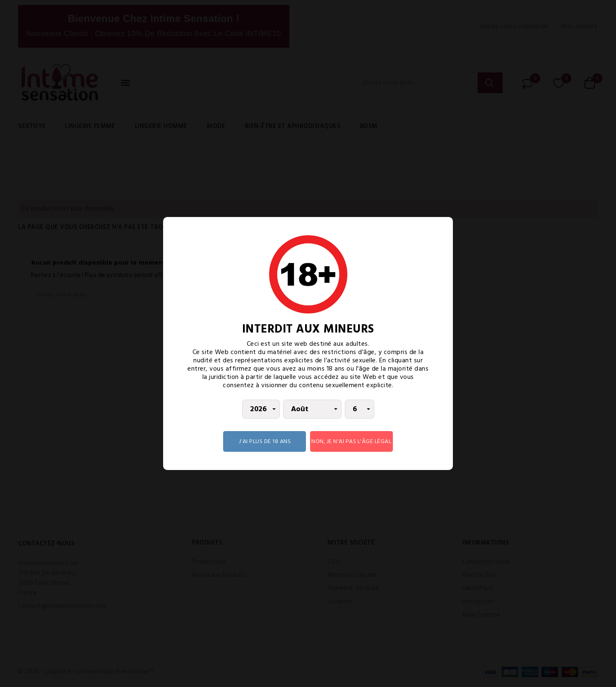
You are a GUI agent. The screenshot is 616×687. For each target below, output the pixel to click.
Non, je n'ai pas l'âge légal (351, 441)
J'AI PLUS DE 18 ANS (265, 441)
